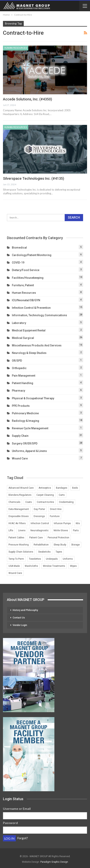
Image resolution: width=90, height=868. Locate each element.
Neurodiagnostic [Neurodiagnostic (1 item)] (40, 530)
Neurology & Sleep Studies (29, 353)
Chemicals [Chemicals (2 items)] (14, 502)
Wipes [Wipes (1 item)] (73, 566)
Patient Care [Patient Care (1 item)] (36, 538)
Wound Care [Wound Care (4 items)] (15, 573)
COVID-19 (18, 263)
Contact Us (19, 618)
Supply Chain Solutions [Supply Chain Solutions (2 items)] (21, 552)
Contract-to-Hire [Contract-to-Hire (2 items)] (45, 502)
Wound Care (20, 458)
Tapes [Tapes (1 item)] (59, 552)
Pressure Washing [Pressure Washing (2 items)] (19, 545)
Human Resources (16, 48)
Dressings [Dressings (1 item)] (39, 516)
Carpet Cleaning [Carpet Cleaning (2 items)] (45, 495)
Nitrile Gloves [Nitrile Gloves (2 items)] (61, 530)
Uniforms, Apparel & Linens (29, 451)
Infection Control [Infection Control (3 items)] (40, 523)
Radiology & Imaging (26, 421)
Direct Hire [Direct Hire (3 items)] (56, 509)
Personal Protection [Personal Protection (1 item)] (58, 538)
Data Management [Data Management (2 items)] (19, 509)
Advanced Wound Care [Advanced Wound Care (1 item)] (21, 488)
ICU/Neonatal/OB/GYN (26, 300)
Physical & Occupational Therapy (33, 398)
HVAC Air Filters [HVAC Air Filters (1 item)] (17, 523)
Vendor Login (20, 625)
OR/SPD (17, 361)
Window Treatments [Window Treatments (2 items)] (54, 566)
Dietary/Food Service (26, 270)
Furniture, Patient (23, 285)
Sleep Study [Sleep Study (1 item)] (60, 545)
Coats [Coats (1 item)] (29, 502)
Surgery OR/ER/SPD (25, 443)
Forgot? (23, 838)
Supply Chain (20, 436)
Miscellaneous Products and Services (37, 345)
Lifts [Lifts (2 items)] (11, 530)
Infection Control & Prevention (31, 308)
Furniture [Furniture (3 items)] (55, 516)
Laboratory (19, 323)
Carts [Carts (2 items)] (62, 495)
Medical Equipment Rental (29, 330)
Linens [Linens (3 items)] (22, 530)
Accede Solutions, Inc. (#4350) (27, 99)
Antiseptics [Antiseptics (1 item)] (45, 488)
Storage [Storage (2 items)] (75, 545)
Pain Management (24, 376)
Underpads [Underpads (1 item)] (52, 559)
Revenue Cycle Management (30, 428)
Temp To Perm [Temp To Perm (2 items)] (16, 559)
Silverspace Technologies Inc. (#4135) (34, 178)
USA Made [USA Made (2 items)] (14, 566)
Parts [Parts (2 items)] (76, 530)
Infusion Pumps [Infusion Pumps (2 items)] (62, 523)
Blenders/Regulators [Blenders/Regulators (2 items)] (20, 495)
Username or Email (17, 809)
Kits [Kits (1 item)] (78, 523)
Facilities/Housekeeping (28, 278)
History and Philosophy (25, 610)
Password (10, 823)
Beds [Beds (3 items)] (75, 488)
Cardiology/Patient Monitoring (32, 255)
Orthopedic (19, 368)
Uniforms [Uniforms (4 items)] (68, 559)
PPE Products (21, 406)
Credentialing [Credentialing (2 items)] (66, 502)
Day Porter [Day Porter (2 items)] (39, 509)
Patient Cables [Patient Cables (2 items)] (16, 538)
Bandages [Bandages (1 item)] (62, 488)
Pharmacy (18, 391)
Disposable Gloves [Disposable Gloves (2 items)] (19, 516)
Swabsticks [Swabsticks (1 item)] (44, 552)
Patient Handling (23, 383)
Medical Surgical (23, 338)
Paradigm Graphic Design (54, 862)
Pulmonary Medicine (25, 413)
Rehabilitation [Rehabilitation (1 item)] (41, 545)
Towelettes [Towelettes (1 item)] (35, 559)
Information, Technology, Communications (39, 315)
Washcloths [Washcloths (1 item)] (31, 566)
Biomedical (19, 248)
